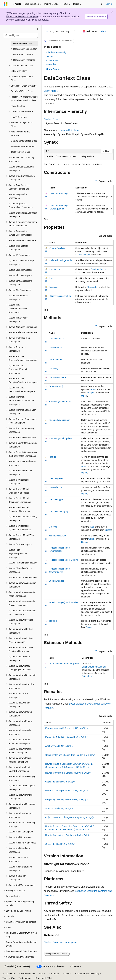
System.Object (52, 119)
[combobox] (21, 35)
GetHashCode (56, 487)
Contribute (54, 974)
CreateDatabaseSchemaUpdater (64, 664)
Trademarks (24, 978)
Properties (51, 64)
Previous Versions (27, 974)
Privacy (66, 974)
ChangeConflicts (57, 248)
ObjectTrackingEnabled (60, 296)
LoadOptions (55, 269)
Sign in (109, 4)
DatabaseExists (56, 348)
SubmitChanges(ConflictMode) (63, 602)
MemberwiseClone (58, 536)
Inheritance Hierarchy (56, 52)
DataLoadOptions (99, 269)
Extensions (87, 676)
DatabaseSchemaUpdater (94, 667)
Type (92, 527)
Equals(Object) (56, 386)
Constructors (52, 60)
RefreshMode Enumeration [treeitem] (23, 146)
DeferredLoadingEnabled (61, 260)
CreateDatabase (57, 339)
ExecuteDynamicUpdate (60, 438)
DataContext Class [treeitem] (23, 43)
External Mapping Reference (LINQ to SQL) (66, 728)
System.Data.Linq (69, 130)
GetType (53, 527)
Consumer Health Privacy (87, 974)
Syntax (50, 56)
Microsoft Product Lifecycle (22, 17)
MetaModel (92, 287)
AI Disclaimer (9, 974)
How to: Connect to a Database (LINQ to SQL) (67, 773)
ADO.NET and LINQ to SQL (58, 746)
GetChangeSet (56, 478)
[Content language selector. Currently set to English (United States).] (17, 967)
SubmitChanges (83, 255)
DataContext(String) (59, 193)
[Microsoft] (6, 4)
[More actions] (111, 31)
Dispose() (53, 369)
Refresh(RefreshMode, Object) (63, 560)
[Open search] (102, 4)
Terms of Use (9, 978)
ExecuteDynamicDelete (60, 402)
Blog (41, 974)
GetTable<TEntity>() (58, 512)
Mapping (53, 287)
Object (93, 389)
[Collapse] (37, 29)
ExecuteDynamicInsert (60, 420)
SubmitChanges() (57, 581)
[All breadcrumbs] (47, 31)
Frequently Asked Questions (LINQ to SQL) (66, 737)
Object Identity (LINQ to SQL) (59, 782)
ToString (53, 621)
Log (51, 278)
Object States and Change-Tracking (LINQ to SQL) (69, 755)
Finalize (53, 457)
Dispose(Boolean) (57, 377)
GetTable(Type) (56, 499)
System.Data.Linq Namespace (63, 31)
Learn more (50, 91)
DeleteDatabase (56, 360)
